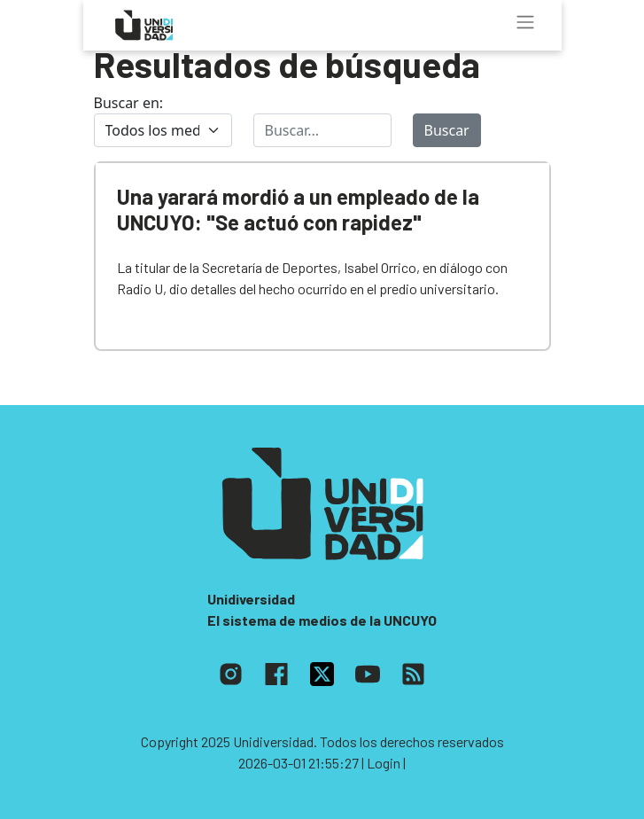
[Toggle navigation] (525, 22)
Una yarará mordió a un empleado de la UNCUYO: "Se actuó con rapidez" (298, 209)
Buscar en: (129, 103)
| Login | (384, 763)
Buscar (447, 130)
